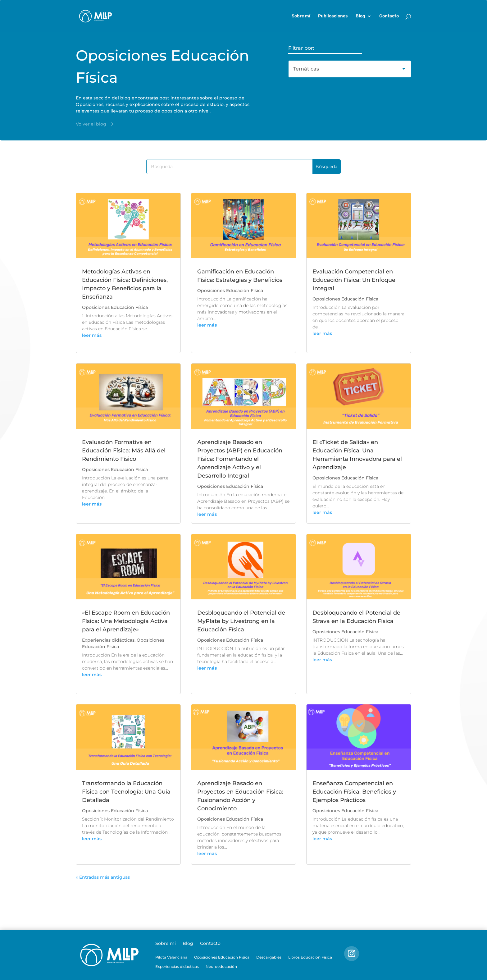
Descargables (269, 957)
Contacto (389, 16)
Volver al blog (91, 124)
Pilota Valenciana (171, 957)
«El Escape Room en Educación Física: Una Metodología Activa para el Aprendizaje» (126, 621)
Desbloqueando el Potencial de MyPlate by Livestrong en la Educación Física (241, 621)
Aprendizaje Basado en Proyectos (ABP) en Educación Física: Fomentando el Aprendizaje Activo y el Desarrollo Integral (240, 459)
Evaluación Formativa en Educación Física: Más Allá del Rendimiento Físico (124, 451)
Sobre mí (301, 16)
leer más (92, 335)
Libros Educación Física (310, 957)
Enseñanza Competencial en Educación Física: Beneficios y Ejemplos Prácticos (354, 792)
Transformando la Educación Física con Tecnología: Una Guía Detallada (126, 792)
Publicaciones (333, 16)
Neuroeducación (221, 967)
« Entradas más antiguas (103, 877)
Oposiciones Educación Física (115, 307)
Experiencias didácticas (108, 640)
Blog (360, 16)
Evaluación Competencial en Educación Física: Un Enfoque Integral (354, 280)
